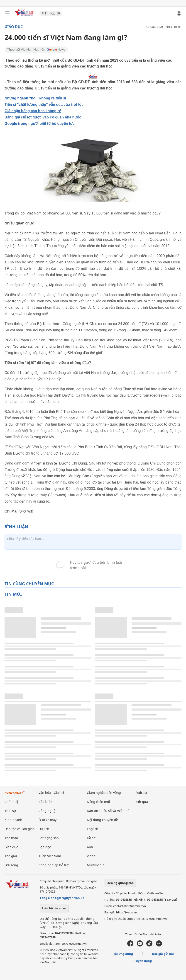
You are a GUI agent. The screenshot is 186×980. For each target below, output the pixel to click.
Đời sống (11, 865)
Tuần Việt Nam (50, 856)
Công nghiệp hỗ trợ (54, 865)
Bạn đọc (45, 847)
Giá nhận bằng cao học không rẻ (33, 111)
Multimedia (96, 865)
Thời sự (10, 811)
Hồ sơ (91, 838)
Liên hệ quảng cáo (120, 883)
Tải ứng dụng (123, 954)
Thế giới (11, 856)
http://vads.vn (127, 912)
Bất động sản (49, 838)
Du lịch (44, 829)
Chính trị (11, 802)
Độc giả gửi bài (163, 954)
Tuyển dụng (143, 961)
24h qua (142, 802)
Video (91, 856)
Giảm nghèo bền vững (104, 793)
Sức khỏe (45, 802)
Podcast (141, 793)
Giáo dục (14, 27)
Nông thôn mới (98, 802)
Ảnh (90, 847)
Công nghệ (47, 811)
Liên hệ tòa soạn (54, 908)
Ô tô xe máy (48, 820)
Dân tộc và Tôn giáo (20, 829)
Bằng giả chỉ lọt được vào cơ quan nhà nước (43, 117)
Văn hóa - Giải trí (51, 793)
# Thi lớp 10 (51, 13)
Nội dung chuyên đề (102, 820)
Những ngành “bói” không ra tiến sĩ (35, 98)
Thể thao (11, 838)
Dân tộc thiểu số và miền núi (109, 811)
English (93, 829)
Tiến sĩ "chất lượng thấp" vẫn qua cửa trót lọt (44, 105)
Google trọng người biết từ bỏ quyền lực (40, 124)
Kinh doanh (13, 820)
